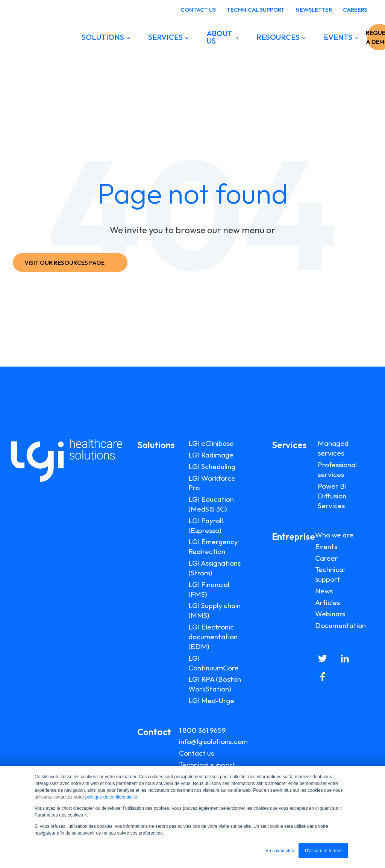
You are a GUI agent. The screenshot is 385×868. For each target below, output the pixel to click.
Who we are (334, 535)
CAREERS (355, 10)
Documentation (340, 625)
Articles (327, 602)
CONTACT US (198, 10)
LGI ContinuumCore (214, 663)
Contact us (196, 753)
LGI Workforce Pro (212, 483)
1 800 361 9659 (202, 730)
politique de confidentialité (111, 797)
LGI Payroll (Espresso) (206, 525)
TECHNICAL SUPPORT (256, 10)
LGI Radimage (211, 455)
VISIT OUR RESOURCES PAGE (68, 263)
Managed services (333, 448)
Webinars (330, 614)
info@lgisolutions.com (213, 741)
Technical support (207, 765)
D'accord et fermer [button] (323, 851)
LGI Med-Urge (211, 700)
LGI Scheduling (212, 466)
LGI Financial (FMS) (209, 589)
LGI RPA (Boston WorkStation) (215, 684)
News (324, 591)
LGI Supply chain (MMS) (214, 610)
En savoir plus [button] (280, 851)
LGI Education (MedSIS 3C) (211, 504)
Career (327, 558)
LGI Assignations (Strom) (214, 568)
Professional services (337, 469)
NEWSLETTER (314, 10)
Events (326, 546)
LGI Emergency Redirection (213, 546)
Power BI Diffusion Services (332, 496)
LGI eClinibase (211, 443)
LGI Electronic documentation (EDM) (213, 637)
